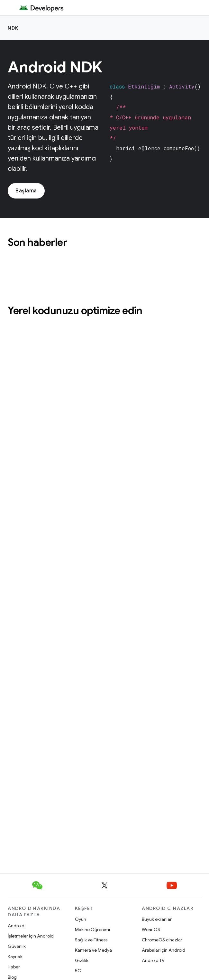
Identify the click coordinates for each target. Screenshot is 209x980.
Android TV (153, 960)
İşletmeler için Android (31, 936)
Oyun (81, 919)
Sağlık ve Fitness (91, 940)
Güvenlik (17, 946)
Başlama (26, 191)
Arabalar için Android (164, 950)
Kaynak (15, 957)
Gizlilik (82, 960)
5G (78, 971)
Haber (14, 967)
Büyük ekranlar (157, 919)
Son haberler (37, 242)
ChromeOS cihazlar (162, 940)
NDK (13, 28)
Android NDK (55, 67)
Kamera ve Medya (93, 950)
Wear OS (151, 929)
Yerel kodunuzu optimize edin (75, 310)
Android (16, 926)
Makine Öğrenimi (92, 929)
